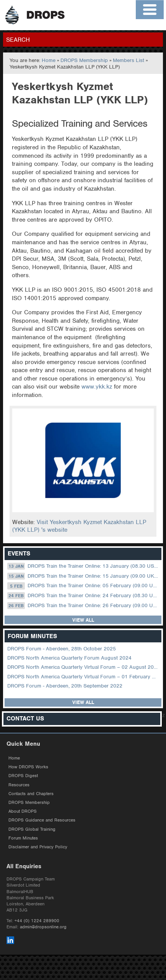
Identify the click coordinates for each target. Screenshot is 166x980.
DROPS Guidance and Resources (42, 820)
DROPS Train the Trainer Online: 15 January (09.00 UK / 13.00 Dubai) (84, 576)
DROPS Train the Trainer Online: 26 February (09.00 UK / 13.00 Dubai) (84, 606)
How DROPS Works (28, 767)
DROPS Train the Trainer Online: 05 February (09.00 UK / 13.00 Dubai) (84, 586)
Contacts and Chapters (31, 794)
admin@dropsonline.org (43, 927)
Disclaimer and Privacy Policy (38, 847)
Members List (129, 60)
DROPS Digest (23, 776)
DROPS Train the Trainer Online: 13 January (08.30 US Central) (84, 566)
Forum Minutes (23, 838)
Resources (19, 785)
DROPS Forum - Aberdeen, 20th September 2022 (65, 686)
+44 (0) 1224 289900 (37, 921)
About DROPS (23, 811)
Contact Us (25, 719)
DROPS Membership (84, 60)
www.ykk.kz (97, 387)
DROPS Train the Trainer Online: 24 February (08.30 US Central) (84, 596)
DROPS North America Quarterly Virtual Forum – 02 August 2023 (84, 667)
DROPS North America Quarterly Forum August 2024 (69, 658)
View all (83, 620)
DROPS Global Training (32, 829)
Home (49, 60)
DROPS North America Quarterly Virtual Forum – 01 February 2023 (84, 677)
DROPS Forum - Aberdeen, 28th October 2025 (62, 649)
